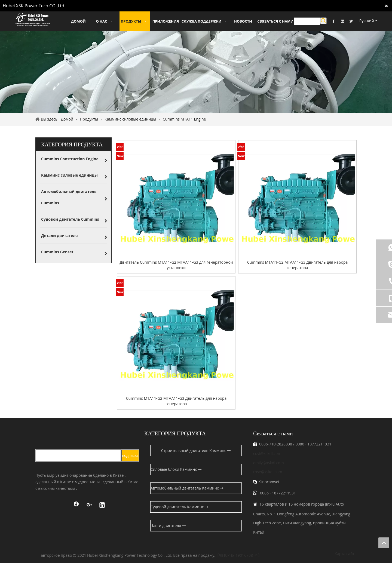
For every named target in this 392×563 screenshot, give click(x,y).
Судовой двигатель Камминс (180, 507)
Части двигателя (168, 526)
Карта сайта (346, 554)
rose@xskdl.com (268, 472)
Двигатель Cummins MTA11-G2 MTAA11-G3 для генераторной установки (176, 265)
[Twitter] (351, 21)
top (384, 543)
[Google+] (89, 506)
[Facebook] (333, 21)
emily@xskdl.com (269, 463)
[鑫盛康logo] (87, 432)
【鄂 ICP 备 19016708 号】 (238, 555)
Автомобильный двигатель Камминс (187, 488)
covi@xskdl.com (267, 453)
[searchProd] (307, 21)
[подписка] (130, 456)
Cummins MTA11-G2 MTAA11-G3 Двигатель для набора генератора (297, 265)
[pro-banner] (196, 72)
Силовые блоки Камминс (176, 469)
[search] (78, 456)
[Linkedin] (342, 21)
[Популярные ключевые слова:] (323, 21)
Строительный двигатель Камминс (196, 450)
